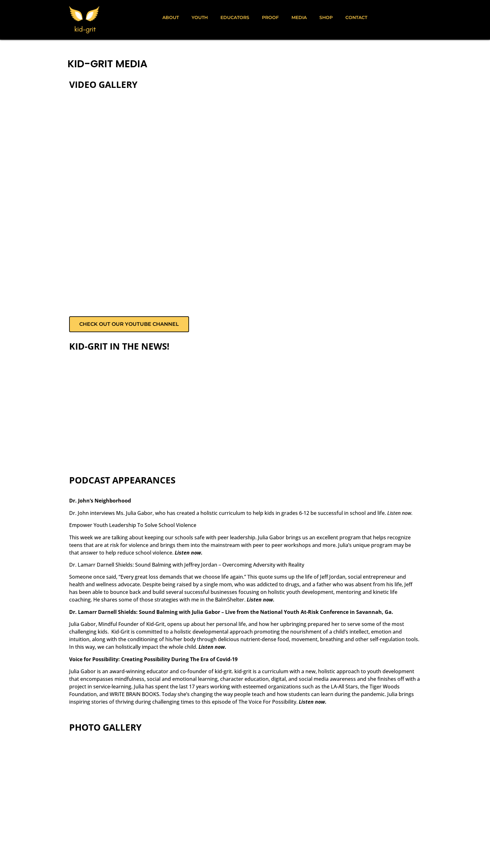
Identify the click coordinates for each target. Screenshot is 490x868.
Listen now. (400, 513)
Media (299, 17)
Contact (356, 17)
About (171, 17)
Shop (326, 17)
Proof (270, 17)
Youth (200, 17)
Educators (235, 17)
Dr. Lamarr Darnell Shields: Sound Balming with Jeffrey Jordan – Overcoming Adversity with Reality (187, 565)
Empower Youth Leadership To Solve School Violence (133, 525)
